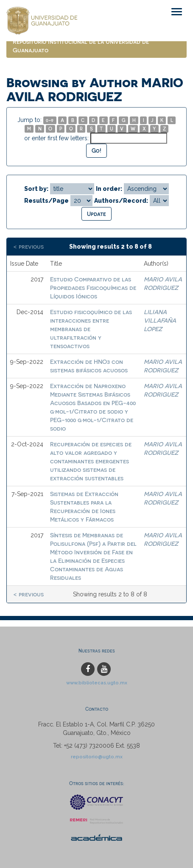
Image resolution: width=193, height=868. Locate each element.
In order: (109, 189)
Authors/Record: (121, 201)
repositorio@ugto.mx (97, 757)
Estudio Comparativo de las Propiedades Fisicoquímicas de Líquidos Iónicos (93, 288)
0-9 (50, 120)
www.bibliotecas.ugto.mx (97, 683)
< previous (28, 246)
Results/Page (46, 201)
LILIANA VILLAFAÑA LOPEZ (160, 320)
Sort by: (36, 189)
